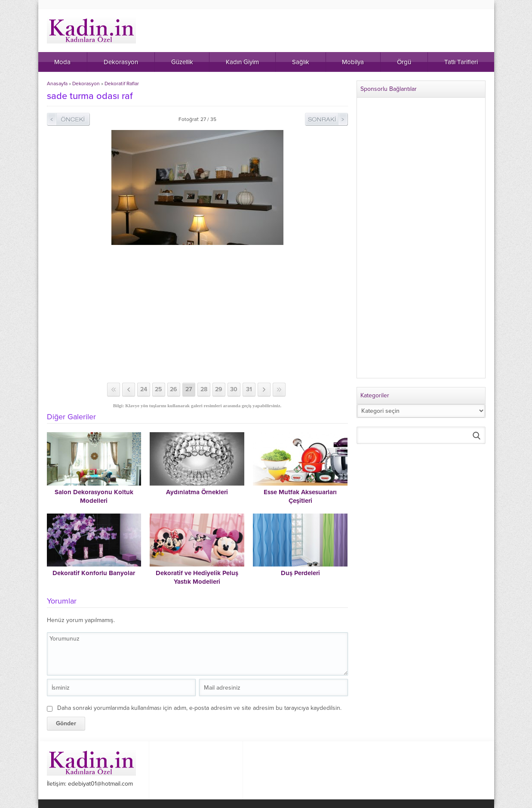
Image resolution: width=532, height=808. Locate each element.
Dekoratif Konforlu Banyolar (94, 573)
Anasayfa (57, 84)
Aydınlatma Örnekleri (197, 492)
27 (189, 389)
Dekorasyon (86, 84)
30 (234, 389)
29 (219, 389)
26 (174, 389)
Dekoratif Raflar (122, 84)
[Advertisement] (197, 314)
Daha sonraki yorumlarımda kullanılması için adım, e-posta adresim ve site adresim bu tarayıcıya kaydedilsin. (199, 708)
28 (204, 389)
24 (144, 389)
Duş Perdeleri (300, 573)
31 (249, 389)
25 (158, 389)
